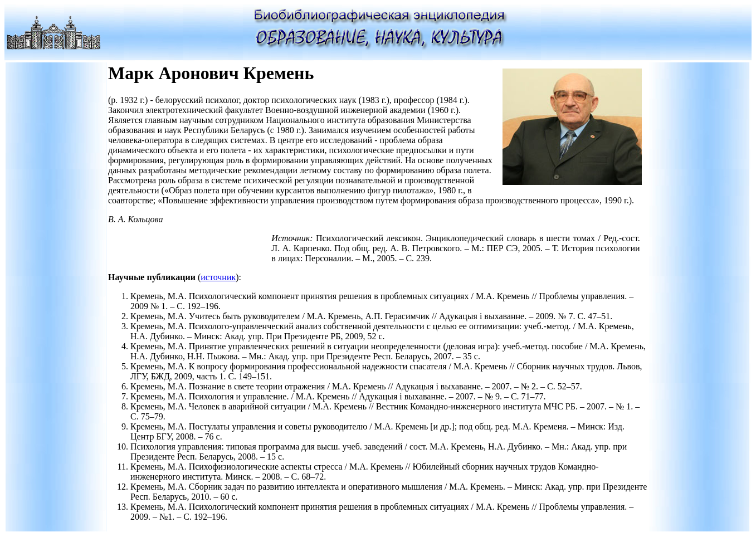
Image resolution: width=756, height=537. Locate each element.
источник (218, 277)
